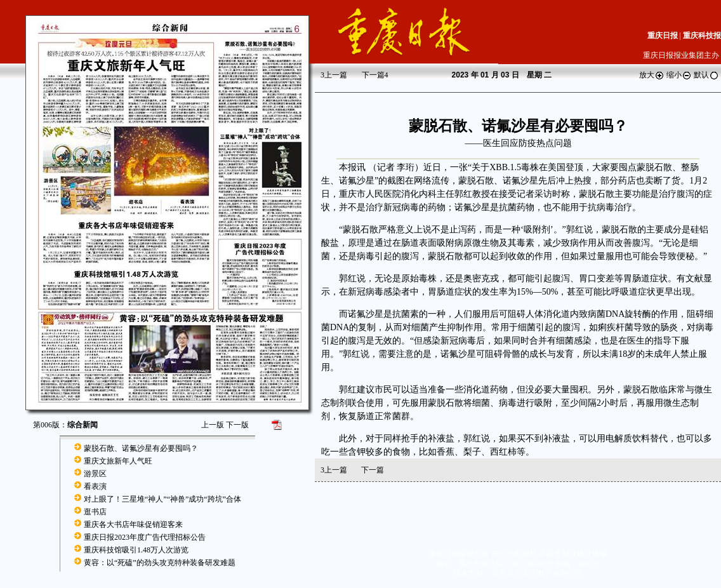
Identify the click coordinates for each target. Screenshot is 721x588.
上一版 (213, 425)
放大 (652, 75)
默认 (706, 75)
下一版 (237, 425)
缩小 (679, 75)
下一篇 (375, 75)
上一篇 (334, 75)
